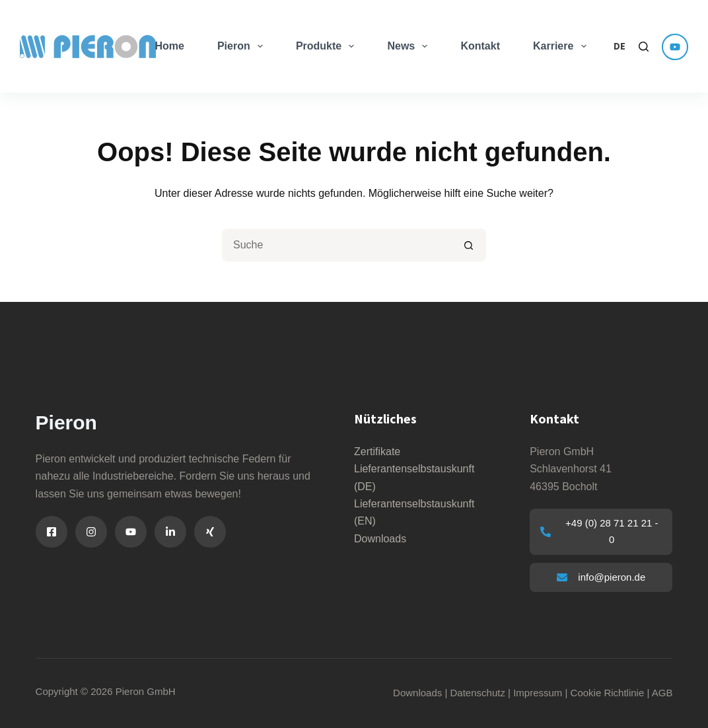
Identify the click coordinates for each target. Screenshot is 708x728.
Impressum (538, 693)
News (410, 46)
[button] (619, 47)
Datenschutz (478, 693)
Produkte (328, 46)
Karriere (562, 46)
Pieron (243, 46)
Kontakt (480, 46)
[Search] (644, 47)
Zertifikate (377, 452)
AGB (662, 693)
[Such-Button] (470, 245)
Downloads (380, 539)
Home (169, 46)
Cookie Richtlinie (608, 693)
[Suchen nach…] (337, 245)
